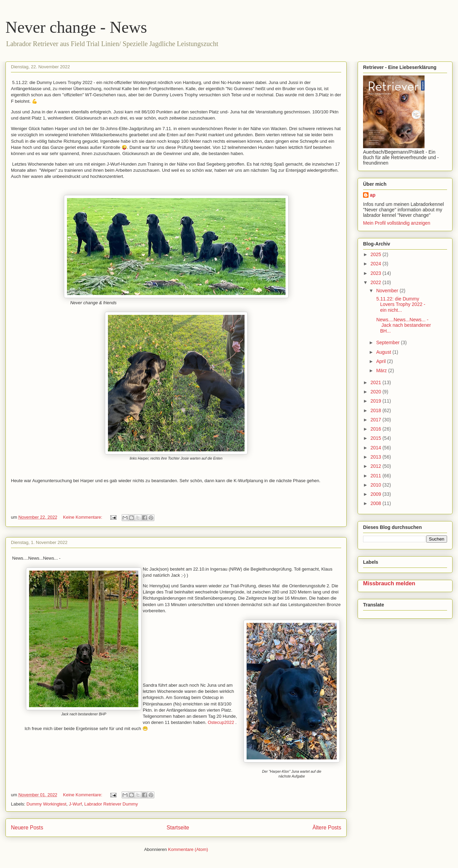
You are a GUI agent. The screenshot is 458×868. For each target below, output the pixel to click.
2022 (377, 282)
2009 (377, 494)
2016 (377, 429)
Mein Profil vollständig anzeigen (397, 223)
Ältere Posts (327, 828)
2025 (377, 254)
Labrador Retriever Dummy (111, 804)
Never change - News (76, 27)
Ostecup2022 (221, 722)
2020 (377, 392)
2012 (377, 466)
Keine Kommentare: (83, 517)
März (382, 370)
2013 (377, 457)
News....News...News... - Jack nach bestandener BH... (403, 325)
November (388, 291)
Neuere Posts (27, 828)
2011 (377, 476)
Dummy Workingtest (47, 804)
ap (373, 195)
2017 (377, 420)
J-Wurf (75, 804)
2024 (377, 264)
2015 (377, 438)
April (381, 361)
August (384, 352)
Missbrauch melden (389, 583)
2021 (377, 382)
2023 (377, 273)
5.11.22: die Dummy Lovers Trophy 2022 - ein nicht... (400, 305)
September (388, 342)
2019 (377, 401)
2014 (377, 448)
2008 (377, 503)
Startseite (178, 828)
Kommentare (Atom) (188, 849)
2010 (377, 485)
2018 (377, 410)
